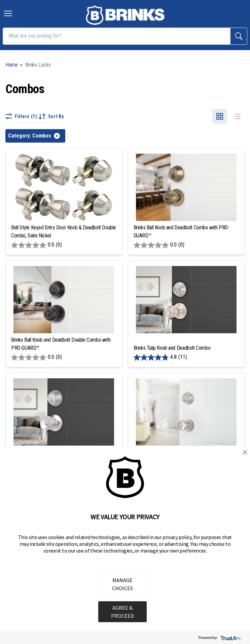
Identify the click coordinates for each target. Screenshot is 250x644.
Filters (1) (21, 116)
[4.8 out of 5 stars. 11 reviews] (186, 357)
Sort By (51, 116)
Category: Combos (34, 136)
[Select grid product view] (220, 116)
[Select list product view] (237, 116)
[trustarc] (230, 637)
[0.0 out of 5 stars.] (64, 245)
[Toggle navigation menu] (8, 13)
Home (11, 65)
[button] (245, 452)
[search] (239, 36)
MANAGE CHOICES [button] (122, 584)
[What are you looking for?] (116, 36)
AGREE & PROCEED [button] (122, 612)
